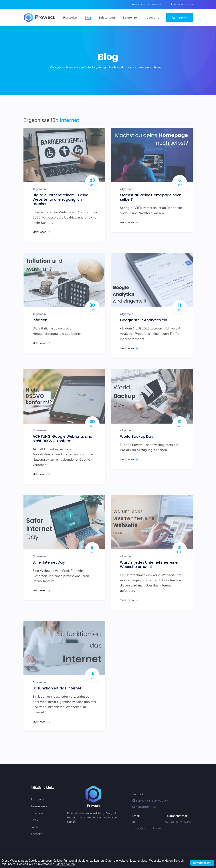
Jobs (34, 820)
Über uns (153, 18)
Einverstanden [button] (202, 863)
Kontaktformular (145, 807)
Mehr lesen (42, 232)
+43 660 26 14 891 (182, 4)
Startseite (70, 18)
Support (180, 17)
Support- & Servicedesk (150, 801)
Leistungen (107, 18)
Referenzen (131, 18)
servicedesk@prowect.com (148, 4)
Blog (88, 18)
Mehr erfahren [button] (66, 864)
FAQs (34, 827)
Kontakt (36, 834)
